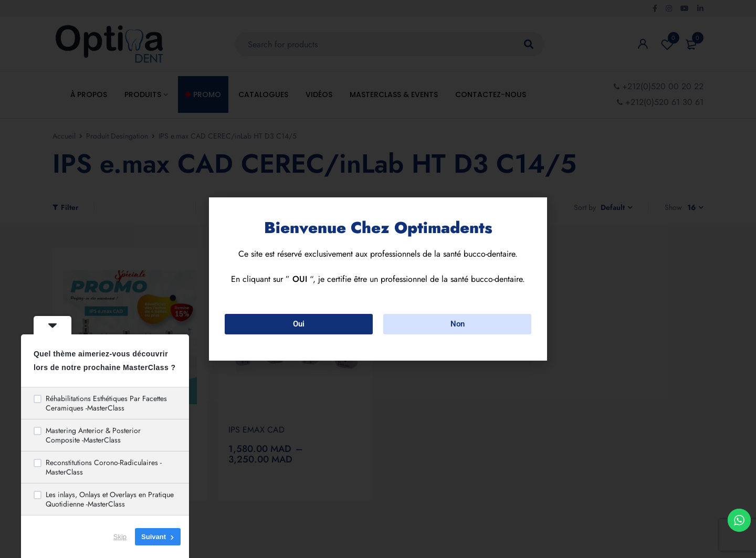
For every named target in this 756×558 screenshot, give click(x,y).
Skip (120, 537)
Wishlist (667, 44)
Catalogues (263, 94)
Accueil (64, 136)
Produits (146, 94)
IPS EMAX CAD (256, 430)
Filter (70, 207)
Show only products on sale (261, 208)
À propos (89, 94)
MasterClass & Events (394, 94)
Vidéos (319, 94)
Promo (207, 94)
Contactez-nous (491, 94)
